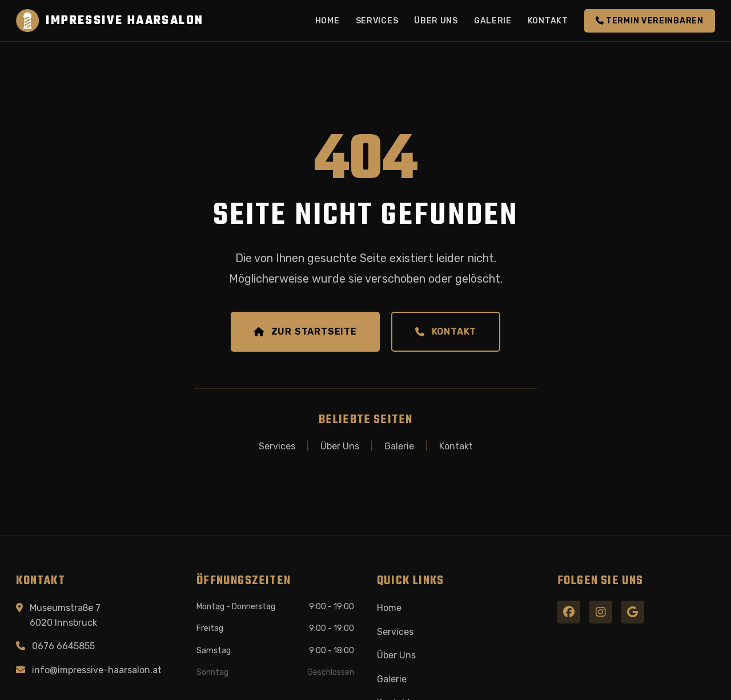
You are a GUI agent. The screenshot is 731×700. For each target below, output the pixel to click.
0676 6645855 (63, 646)
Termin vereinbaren (650, 21)
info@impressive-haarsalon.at (97, 670)
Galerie (493, 21)
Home (328, 21)
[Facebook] (569, 612)
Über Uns (436, 21)
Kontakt (548, 21)
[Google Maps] (633, 612)
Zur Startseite (305, 331)
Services (377, 21)
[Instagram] (601, 612)
